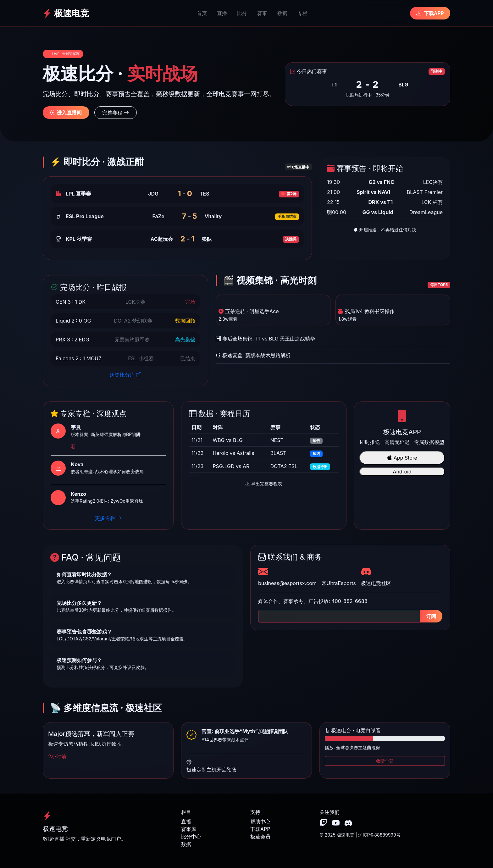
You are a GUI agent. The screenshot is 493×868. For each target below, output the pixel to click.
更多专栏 (108, 518)
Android (402, 472)
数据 (282, 13)
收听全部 (385, 761)
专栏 (302, 13)
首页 (202, 13)
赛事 (262, 13)
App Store (402, 458)
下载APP (430, 13)
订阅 (431, 616)
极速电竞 (66, 13)
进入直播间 (66, 113)
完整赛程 (116, 113)
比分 (242, 13)
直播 (222, 13)
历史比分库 (126, 375)
